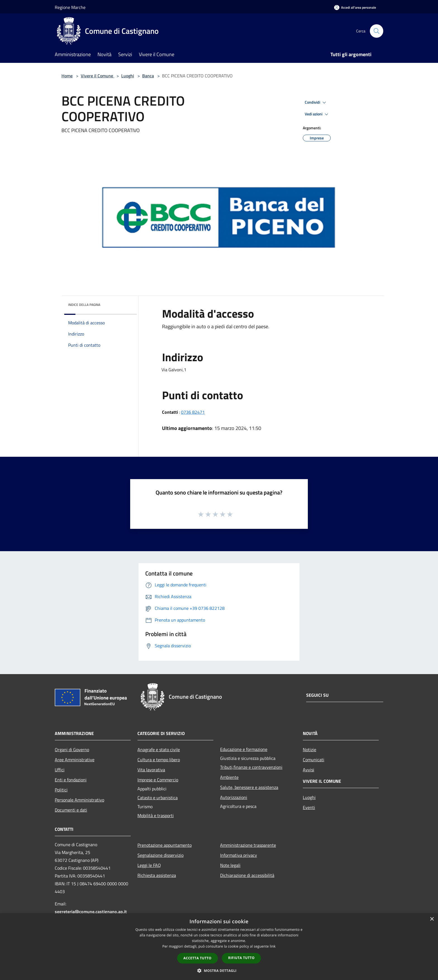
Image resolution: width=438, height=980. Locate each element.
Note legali (230, 865)
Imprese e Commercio (158, 780)
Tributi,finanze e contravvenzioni (251, 767)
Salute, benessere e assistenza (249, 787)
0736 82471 (193, 412)
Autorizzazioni (234, 797)
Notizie (310, 750)
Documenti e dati (71, 810)
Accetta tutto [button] (197, 958)
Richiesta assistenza (157, 875)
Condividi (316, 103)
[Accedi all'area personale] (355, 7)
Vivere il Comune (97, 76)
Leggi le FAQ (149, 865)
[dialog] (219, 947)
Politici (61, 790)
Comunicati (314, 760)
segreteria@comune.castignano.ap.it (91, 912)
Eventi (309, 807)
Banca (148, 76)
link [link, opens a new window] (273, 946)
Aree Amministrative (75, 760)
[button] (219, 971)
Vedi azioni (317, 114)
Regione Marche (70, 7)
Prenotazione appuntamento (165, 845)
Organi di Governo (72, 750)
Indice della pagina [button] (84, 305)
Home (67, 76)
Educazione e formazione (244, 749)
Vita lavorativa (151, 770)
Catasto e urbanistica (158, 798)
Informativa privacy (239, 855)
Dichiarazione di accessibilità (247, 875)
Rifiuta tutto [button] (241, 958)
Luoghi (128, 76)
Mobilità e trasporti (156, 815)
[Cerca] (377, 31)
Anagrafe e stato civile (159, 750)
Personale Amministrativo (79, 800)
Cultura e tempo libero (159, 760)
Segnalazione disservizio (160, 855)
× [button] (432, 919)
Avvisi (309, 770)
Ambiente (229, 777)
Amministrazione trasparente (248, 845)
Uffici (60, 770)
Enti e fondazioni (71, 780)
